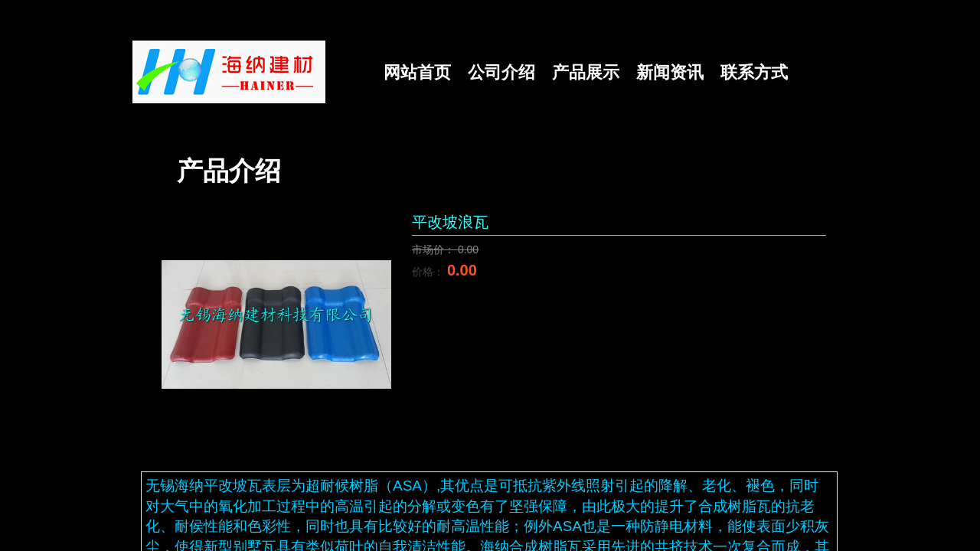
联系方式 (754, 72)
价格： (430, 272)
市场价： (435, 249)
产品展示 (586, 72)
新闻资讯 (670, 72)
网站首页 (417, 72)
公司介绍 (501, 72)
